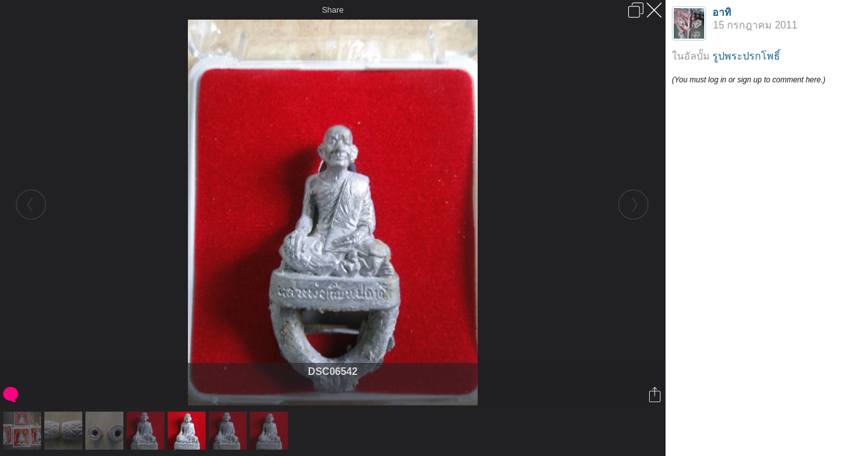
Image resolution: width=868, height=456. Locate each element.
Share (333, 10)
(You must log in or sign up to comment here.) (749, 80)
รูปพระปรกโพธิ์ (746, 56)
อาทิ (722, 12)
